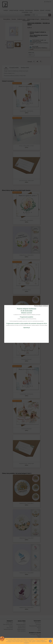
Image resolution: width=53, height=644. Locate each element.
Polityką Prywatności (39, 639)
